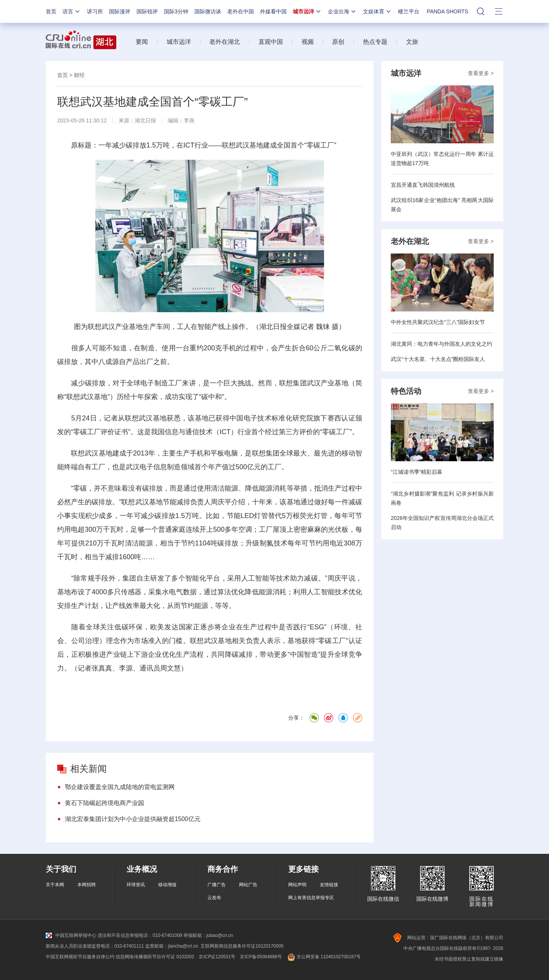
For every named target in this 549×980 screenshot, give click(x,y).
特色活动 (406, 391)
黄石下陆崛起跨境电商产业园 (104, 803)
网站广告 (248, 885)
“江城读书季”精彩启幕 (417, 472)
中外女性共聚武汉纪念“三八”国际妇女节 (438, 322)
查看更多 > (481, 73)
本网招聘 (87, 885)
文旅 (412, 42)
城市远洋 (307, 11)
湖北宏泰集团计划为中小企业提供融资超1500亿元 (133, 819)
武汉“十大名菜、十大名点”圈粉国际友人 (438, 359)
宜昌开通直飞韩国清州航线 (423, 185)
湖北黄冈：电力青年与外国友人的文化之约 (441, 344)
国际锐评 (147, 11)
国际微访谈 (208, 11)
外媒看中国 (273, 11)
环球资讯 (136, 885)
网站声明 (297, 885)
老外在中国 (241, 11)
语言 (72, 11)
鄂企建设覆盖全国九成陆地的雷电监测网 (120, 787)
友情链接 (329, 885)
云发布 (214, 898)
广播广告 (217, 885)
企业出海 (342, 11)
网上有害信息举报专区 (311, 898)
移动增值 (167, 885)
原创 (338, 42)
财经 (79, 75)
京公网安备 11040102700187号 (323, 957)
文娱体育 (377, 11)
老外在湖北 (225, 42)
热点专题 (375, 42)
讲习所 (95, 11)
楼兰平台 (409, 11)
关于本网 (55, 885)
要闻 (142, 42)
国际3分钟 (176, 11)
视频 (308, 42)
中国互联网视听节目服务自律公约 (80, 957)
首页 (51, 11)
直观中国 (271, 42)
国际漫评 (120, 11)
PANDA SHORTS (448, 11)
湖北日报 (145, 120)
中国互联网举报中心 (71, 935)
